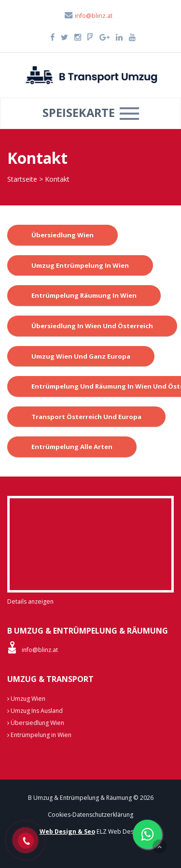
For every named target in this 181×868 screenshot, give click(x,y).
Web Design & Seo (67, 832)
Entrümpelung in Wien (39, 735)
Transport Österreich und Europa (86, 417)
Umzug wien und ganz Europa (81, 356)
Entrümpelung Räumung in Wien (84, 295)
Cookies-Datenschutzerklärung (90, 815)
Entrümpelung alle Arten (72, 447)
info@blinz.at (88, 16)
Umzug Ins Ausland (35, 711)
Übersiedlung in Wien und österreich (92, 326)
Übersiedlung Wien (63, 235)
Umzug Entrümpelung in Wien (80, 265)
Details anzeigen (30, 601)
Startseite (22, 179)
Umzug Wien (26, 699)
